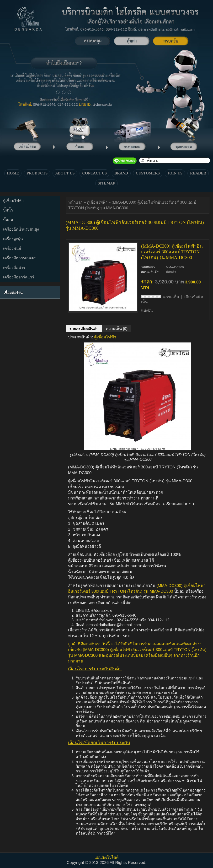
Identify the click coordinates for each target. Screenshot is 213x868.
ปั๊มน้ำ (8, 210)
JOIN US (175, 173)
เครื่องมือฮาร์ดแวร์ (19, 277)
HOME (13, 173)
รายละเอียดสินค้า (84, 329)
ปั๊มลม (8, 220)
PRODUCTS (37, 173)
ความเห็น (171, 297)
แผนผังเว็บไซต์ (106, 857)
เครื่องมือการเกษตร (19, 258)
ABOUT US (65, 173)
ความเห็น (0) (117, 329)
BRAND (121, 173)
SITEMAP (107, 183)
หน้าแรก (75, 202)
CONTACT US (94, 173)
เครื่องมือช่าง (14, 268)
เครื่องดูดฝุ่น (13, 239)
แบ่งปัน (147, 310)
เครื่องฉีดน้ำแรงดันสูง (21, 229)
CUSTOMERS (148, 173)
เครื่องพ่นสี (12, 248)
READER (198, 173)
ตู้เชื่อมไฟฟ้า (13, 201)
